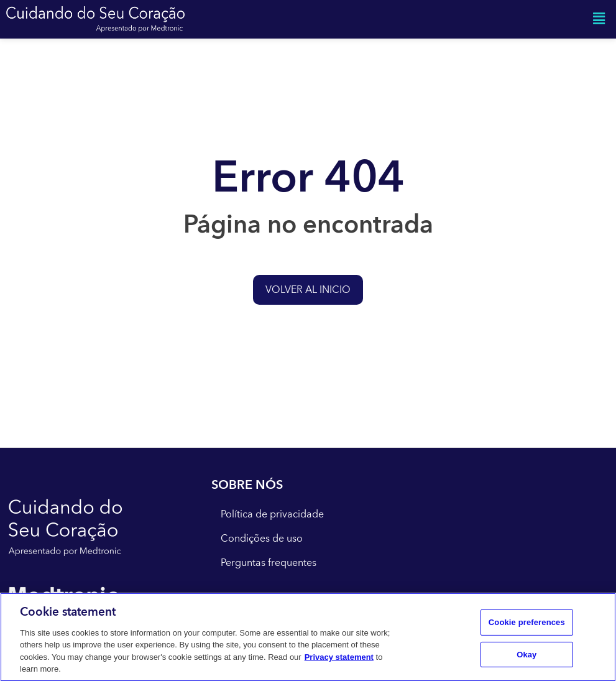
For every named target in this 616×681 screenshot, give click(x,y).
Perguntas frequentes (269, 563)
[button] (599, 19)
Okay (526, 657)
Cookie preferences (527, 625)
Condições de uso (262, 539)
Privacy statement (339, 660)
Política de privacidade (272, 514)
